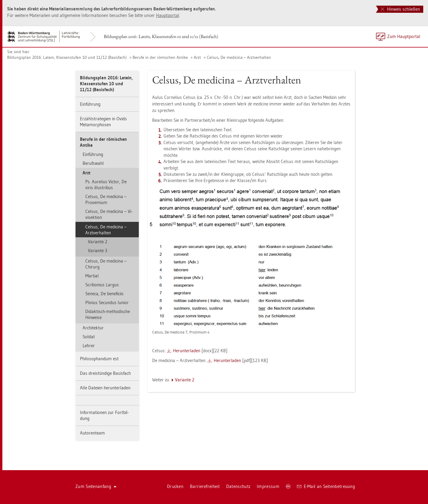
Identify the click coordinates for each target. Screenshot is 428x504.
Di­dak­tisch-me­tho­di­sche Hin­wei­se (108, 314)
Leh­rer (89, 346)
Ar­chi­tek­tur (93, 328)
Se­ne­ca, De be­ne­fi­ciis (104, 294)
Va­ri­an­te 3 (98, 251)
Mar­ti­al (92, 276)
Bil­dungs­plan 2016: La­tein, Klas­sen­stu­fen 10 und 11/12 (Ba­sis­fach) (161, 36)
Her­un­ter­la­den (187, 351)
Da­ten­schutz (238, 486)
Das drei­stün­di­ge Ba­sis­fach (105, 373)
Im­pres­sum (268, 486)
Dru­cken (175, 486)
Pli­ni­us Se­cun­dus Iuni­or (107, 302)
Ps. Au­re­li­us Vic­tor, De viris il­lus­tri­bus (106, 185)
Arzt (197, 57)
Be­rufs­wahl (93, 163)
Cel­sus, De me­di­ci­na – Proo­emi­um (106, 199)
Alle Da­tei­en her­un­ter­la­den (105, 388)
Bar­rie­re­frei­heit (205, 486)
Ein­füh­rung (90, 104)
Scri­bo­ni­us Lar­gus (102, 285)
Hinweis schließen (400, 9)
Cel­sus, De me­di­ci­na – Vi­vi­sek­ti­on (109, 214)
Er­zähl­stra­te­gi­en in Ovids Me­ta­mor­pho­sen (103, 122)
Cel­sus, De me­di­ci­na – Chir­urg (106, 264)
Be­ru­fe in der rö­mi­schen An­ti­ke (160, 57)
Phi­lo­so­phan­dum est (99, 359)
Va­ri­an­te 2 (98, 242)
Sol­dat (89, 337)
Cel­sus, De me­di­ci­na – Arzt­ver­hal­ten (239, 57)
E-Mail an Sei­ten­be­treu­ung (326, 486)
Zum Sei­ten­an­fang (96, 486)
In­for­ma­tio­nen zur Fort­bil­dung (104, 415)
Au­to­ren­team (92, 433)
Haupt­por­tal (168, 15)
